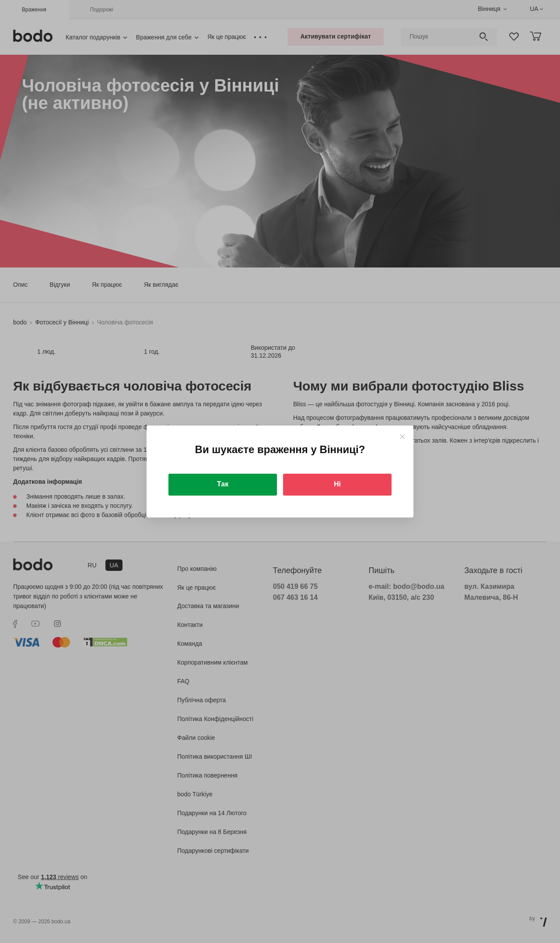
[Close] (402, 437)
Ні (337, 484)
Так (223, 484)
